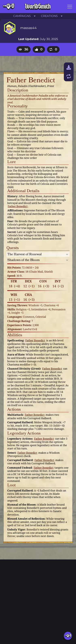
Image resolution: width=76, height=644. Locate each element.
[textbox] (35, 80)
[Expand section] (67, 254)
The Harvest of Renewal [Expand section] (24, 254)
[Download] (69, 67)
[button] (70, 7)
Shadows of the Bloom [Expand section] (24, 260)
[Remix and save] (69, 76)
